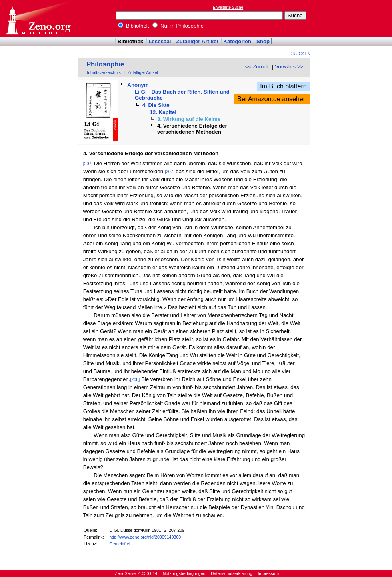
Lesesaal (160, 41)
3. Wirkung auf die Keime (189, 119)
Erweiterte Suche (228, 7)
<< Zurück (257, 67)
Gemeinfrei (120, 544)
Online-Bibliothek (38, 19)
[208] (135, 379)
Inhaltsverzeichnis (104, 72)
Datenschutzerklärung (232, 573)
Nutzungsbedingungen (184, 573)
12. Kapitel (163, 112)
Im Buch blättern (283, 86)
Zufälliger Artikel (197, 41)
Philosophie (105, 64)
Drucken (300, 54)
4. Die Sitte (156, 105)
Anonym (138, 85)
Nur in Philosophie (178, 26)
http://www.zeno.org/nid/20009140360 (145, 537)
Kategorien (237, 41)
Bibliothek (134, 26)
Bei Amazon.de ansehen (272, 99)
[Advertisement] (355, 18)
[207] (88, 164)
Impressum (268, 573)
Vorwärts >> (289, 67)
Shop (263, 41)
